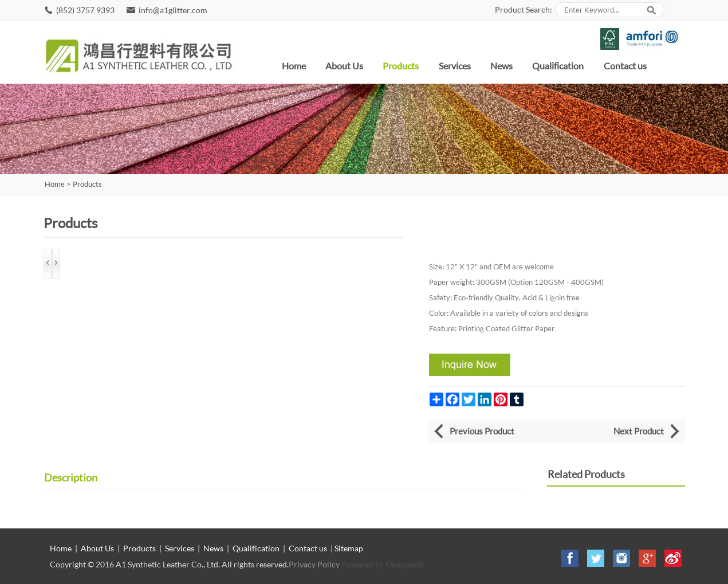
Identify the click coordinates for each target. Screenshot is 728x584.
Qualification (558, 66)
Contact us (625, 66)
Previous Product (482, 431)
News (501, 66)
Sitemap (349, 548)
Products (401, 66)
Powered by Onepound (382, 564)
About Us (344, 66)
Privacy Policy (314, 564)
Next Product (639, 431)
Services (455, 66)
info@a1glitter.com (173, 10)
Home (294, 66)
